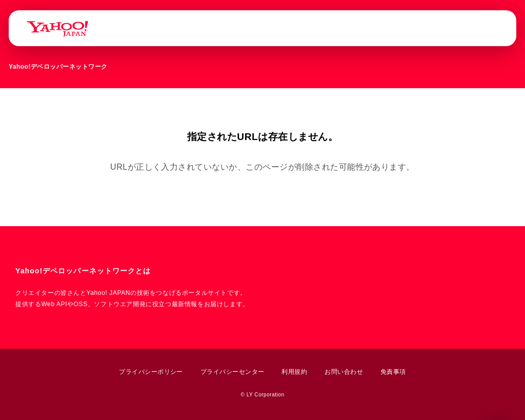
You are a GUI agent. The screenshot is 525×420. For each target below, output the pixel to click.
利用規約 (294, 372)
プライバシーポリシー (151, 372)
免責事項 (393, 372)
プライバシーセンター (233, 372)
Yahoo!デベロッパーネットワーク (58, 67)
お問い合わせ (344, 372)
